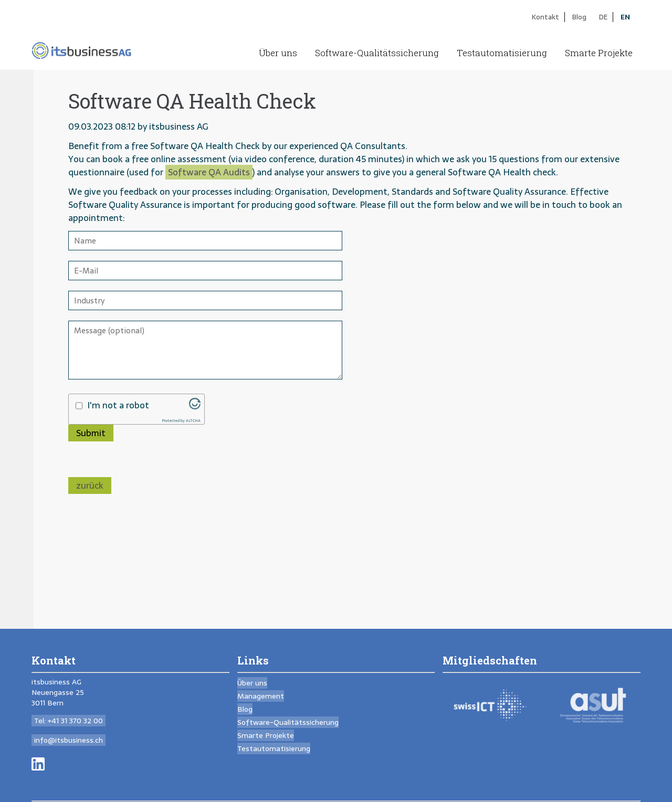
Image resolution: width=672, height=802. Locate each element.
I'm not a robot (118, 406)
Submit (91, 433)
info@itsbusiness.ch (69, 740)
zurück (90, 486)
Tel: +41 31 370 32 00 (69, 721)
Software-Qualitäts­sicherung (377, 53)
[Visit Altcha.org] (195, 406)
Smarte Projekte (599, 53)
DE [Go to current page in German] (603, 17)
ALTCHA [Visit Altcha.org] (193, 420)
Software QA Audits (209, 172)
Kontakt (545, 17)
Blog (579, 17)
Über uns (278, 53)
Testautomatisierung (502, 53)
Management (261, 696)
